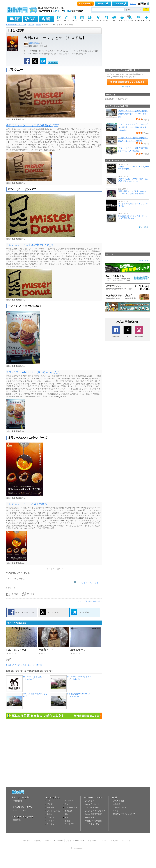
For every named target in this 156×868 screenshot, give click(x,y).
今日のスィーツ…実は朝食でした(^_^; (30, 245)
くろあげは (76, 679)
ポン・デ (31, 665)
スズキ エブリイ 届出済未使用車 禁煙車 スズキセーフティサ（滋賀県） (133, 114)
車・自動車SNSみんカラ (16, 25)
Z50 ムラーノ (78, 650)
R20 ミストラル (17, 650)
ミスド (24, 665)
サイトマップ (127, 841)
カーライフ (69, 824)
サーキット (51, 824)
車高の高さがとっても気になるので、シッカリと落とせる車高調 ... (132, 192)
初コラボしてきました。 (33, 677)
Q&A (66, 814)
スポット (51, 814)
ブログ (50, 804)
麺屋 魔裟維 (34, 43)
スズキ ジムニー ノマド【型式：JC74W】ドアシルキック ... (133, 180)
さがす (67, 804)
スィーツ (16, 665)
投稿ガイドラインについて (124, 814)
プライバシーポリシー (53, 841)
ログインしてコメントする (88, 583)
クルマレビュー (71, 808)
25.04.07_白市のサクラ (32, 694)
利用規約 (37, 841)
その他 (39, 25)
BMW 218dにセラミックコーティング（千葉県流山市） (133, 217)
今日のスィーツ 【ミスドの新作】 (28, 504)
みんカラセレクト (92, 804)
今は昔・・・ (46, 650)
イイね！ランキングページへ (90, 601)
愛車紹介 (51, 808)
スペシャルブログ (92, 808)
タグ (66, 817)
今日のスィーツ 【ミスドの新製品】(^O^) (33, 125)
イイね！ (51, 821)
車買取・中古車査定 (93, 821)
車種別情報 (18, 801)
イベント (51, 801)
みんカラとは (119, 801)
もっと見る (144, 227)
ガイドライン (93, 841)
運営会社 (27, 841)
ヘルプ (133, 4)
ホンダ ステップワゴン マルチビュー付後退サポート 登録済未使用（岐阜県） (133, 127)
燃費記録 (68, 811)
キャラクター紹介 (92, 824)
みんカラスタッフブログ (95, 811)
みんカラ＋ (90, 801)
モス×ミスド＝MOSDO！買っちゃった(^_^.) (33, 372)
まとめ (31, 25)
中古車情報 (90, 817)
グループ (51, 817)
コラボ (39, 665)
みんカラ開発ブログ (93, 814)
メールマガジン (119, 808)
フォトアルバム (53, 811)
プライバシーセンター (75, 841)
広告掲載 (114, 841)
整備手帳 (17, 820)
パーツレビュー (20, 810)
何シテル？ (69, 801)
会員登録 (117, 804)
